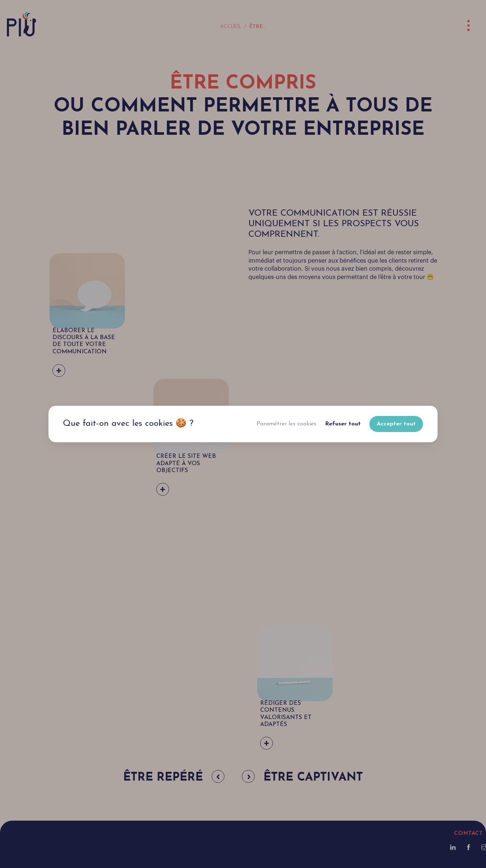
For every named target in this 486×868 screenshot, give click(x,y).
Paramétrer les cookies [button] (286, 424)
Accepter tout (396, 424)
